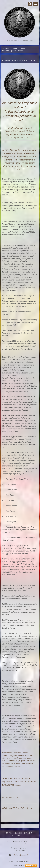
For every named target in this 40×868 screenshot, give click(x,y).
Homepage (6, 48)
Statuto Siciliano (18, 48)
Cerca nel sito (30, 4)
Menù (36, 4)
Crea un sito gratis (19, 865)
